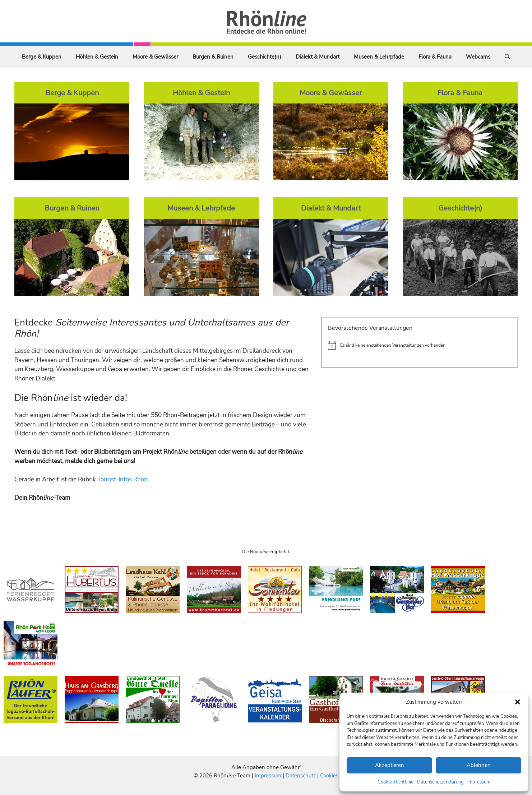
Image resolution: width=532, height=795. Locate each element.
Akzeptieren (390, 765)
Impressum (479, 782)
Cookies (329, 776)
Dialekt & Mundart (318, 57)
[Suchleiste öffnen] (507, 57)
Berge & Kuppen (42, 57)
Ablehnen (479, 765)
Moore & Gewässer (155, 57)
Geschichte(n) (265, 57)
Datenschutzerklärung (440, 782)
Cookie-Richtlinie (395, 782)
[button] (518, 702)
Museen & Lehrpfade (379, 57)
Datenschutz (301, 776)
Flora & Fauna (435, 57)
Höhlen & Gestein (97, 57)
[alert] (419, 345)
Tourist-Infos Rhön (122, 479)
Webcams (478, 57)
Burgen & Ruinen (213, 57)
